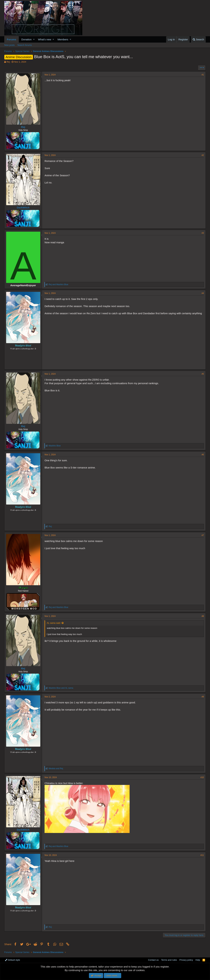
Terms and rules (169, 960)
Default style (12, 960)
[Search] (198, 39)
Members (63, 39)
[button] (34, 39)
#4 (203, 293)
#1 (203, 75)
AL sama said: (54, 623)
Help (198, 960)
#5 (203, 374)
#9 (203, 697)
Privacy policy (186, 960)
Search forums (25, 45)
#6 (203, 455)
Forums (12, 39)
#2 (203, 155)
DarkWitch (23, 207)
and (58, 284)
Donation (26, 39)
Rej (8, 62)
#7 (203, 535)
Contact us (153, 960)
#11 (202, 855)
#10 (202, 777)
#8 (203, 616)
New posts (9, 45)
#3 (203, 233)
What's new (45, 39)
